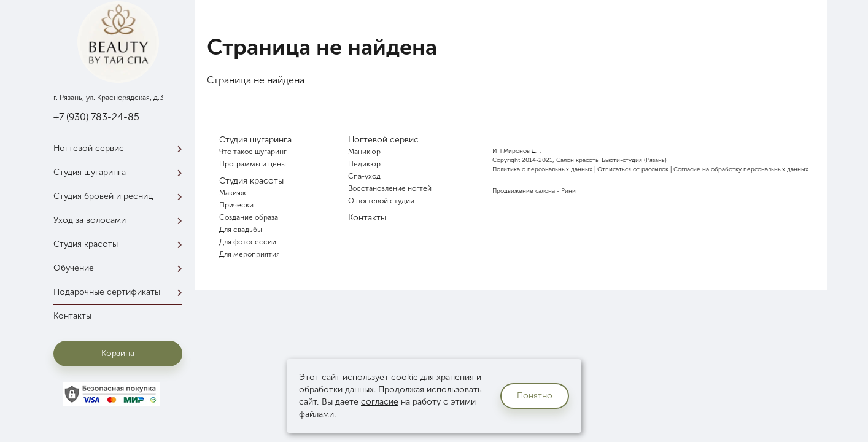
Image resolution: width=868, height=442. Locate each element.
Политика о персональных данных (542, 169)
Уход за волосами (121, 220)
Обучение (121, 268)
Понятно (535, 396)
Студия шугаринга (121, 172)
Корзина (118, 353)
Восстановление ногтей (390, 188)
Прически (236, 205)
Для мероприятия (250, 254)
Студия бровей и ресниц (121, 196)
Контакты (72, 316)
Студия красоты (121, 244)
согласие (380, 402)
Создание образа (249, 217)
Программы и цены (253, 164)
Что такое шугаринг (253, 152)
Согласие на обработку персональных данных (741, 169)
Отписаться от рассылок (633, 169)
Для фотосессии (248, 242)
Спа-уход (364, 176)
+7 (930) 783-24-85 (96, 117)
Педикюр (364, 164)
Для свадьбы (241, 230)
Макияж (233, 193)
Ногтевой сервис (121, 148)
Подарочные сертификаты (121, 292)
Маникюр (364, 152)
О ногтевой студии (381, 201)
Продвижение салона (524, 191)
